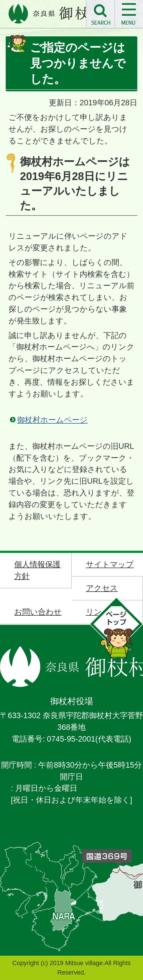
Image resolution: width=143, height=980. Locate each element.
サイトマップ (110, 564)
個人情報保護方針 (37, 570)
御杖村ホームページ (52, 420)
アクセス (102, 588)
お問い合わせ (38, 612)
